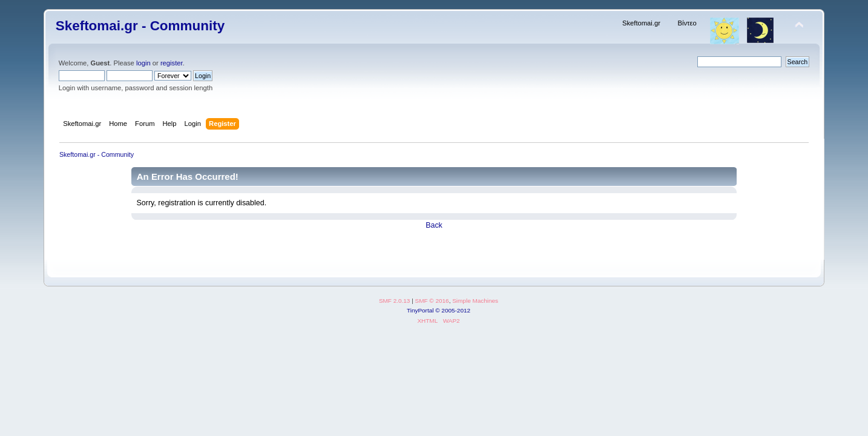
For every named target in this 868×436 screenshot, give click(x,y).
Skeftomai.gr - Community (140, 26)
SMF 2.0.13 (395, 301)
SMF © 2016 (432, 301)
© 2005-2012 (453, 310)
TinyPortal (420, 310)
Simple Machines (475, 301)
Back (434, 225)
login (143, 63)
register (172, 63)
